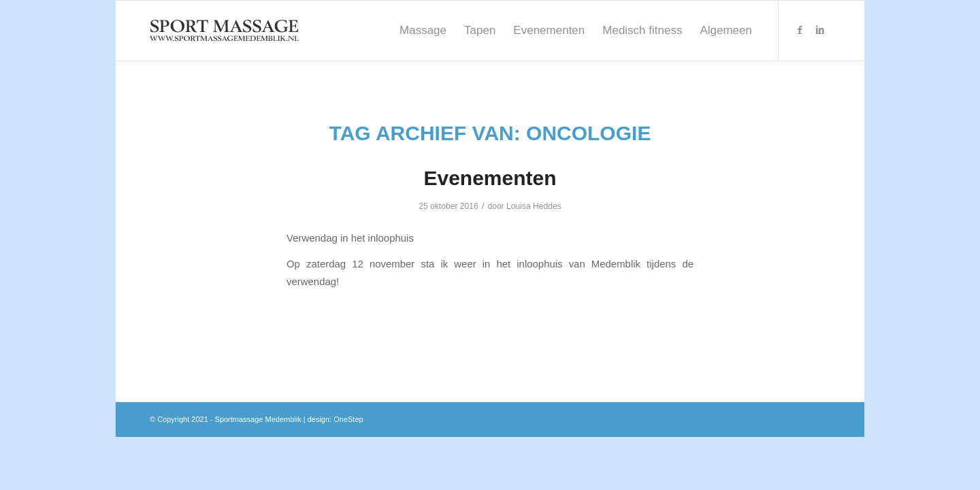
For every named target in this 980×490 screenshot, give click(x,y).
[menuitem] (423, 31)
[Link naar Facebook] (800, 30)
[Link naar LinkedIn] (820, 30)
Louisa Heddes (534, 206)
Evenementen (490, 178)
